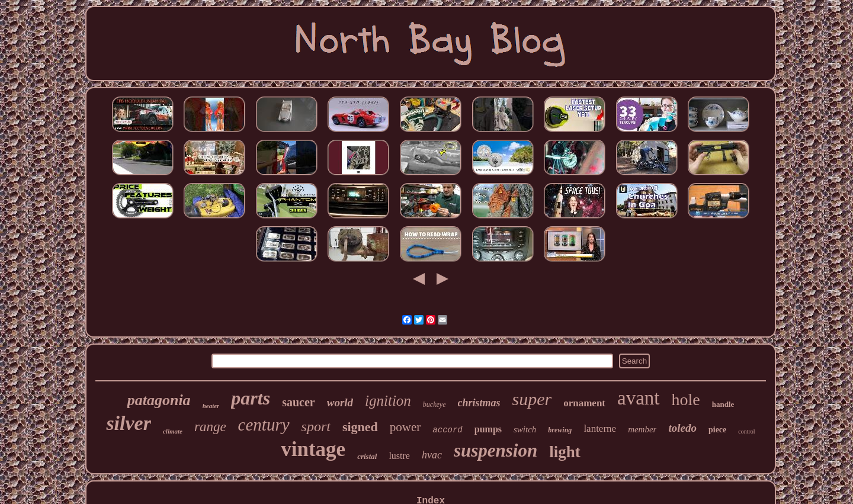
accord (447, 430)
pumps (488, 429)
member (642, 429)
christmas (479, 403)
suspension (496, 450)
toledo (682, 428)
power (405, 427)
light (565, 452)
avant (638, 398)
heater (211, 406)
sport (316, 426)
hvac (432, 455)
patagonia (159, 400)
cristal (367, 456)
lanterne (600, 428)
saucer (299, 402)
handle (723, 404)
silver (129, 423)
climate (173, 431)
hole (686, 399)
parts (251, 398)
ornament (584, 403)
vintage (313, 449)
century (264, 425)
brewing (560, 430)
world (340, 402)
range (210, 427)
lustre (399, 456)
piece (717, 430)
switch (525, 429)
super (532, 399)
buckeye (434, 405)
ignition (388, 401)
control (746, 431)
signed (360, 427)
